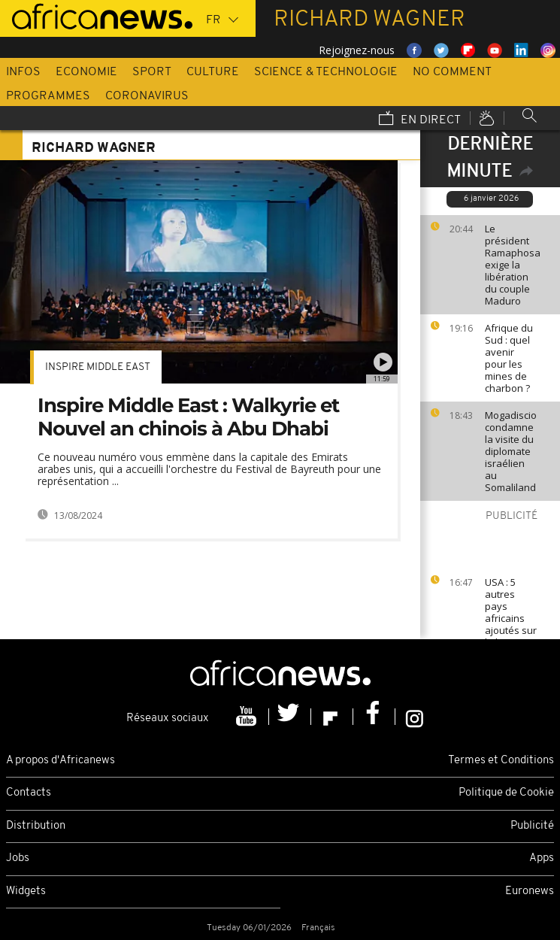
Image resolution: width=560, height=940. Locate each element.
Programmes (48, 96)
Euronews (530, 891)
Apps (542, 858)
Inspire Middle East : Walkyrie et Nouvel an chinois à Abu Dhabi (188, 417)
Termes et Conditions (501, 761)
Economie (86, 72)
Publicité (532, 826)
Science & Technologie (326, 72)
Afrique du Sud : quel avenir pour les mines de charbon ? (509, 358)
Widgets (26, 891)
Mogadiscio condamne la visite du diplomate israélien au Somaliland (511, 451)
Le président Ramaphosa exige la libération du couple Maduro (513, 265)
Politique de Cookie (506, 793)
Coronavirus (147, 96)
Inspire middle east (98, 367)
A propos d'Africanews (61, 761)
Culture (213, 72)
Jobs (18, 858)
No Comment (452, 72)
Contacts (29, 793)
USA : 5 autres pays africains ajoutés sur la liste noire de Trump (511, 624)
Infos (23, 72)
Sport (152, 72)
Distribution (36, 826)
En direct (420, 120)
